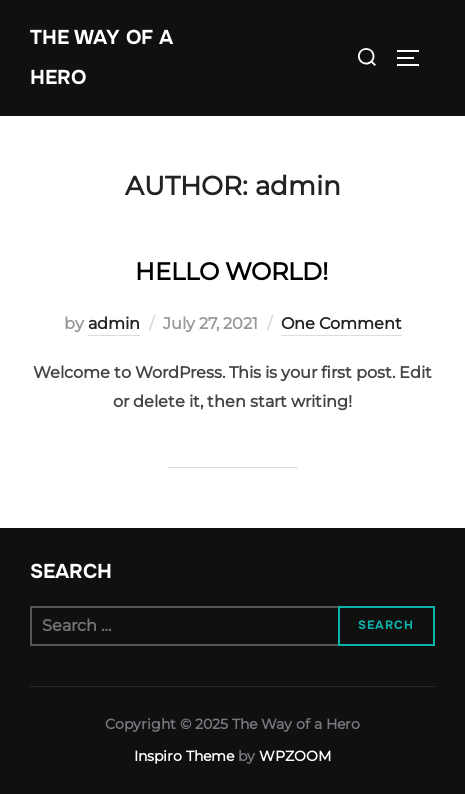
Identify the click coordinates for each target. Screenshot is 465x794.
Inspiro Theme (184, 756)
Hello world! (231, 271)
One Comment (341, 323)
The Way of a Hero (101, 57)
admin (114, 323)
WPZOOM (295, 756)
